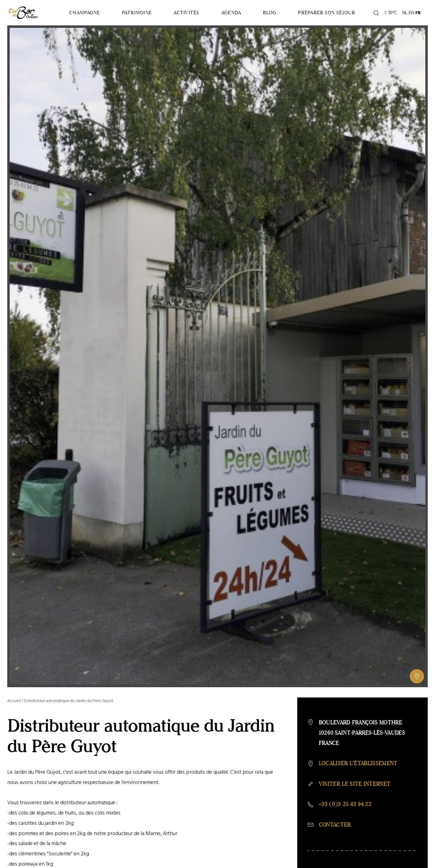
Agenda (231, 13)
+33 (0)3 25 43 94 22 (345, 804)
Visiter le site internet (355, 784)
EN (411, 13)
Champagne (84, 13)
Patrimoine (137, 13)
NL (405, 13)
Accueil (14, 701)
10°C (391, 13)
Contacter (335, 825)
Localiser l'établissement (358, 763)
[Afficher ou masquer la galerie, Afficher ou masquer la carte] (417, 676)
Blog (269, 13)
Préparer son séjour (326, 13)
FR (418, 13)
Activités (186, 13)
